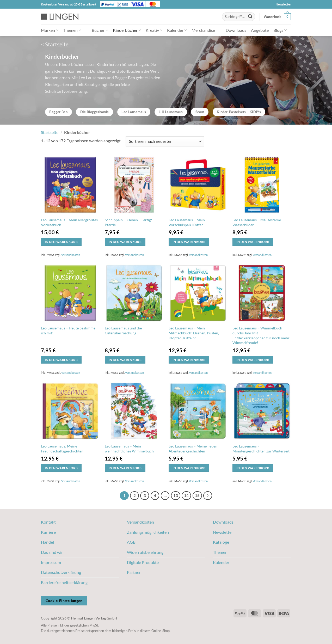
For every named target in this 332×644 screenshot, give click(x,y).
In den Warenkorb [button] (61, 242)
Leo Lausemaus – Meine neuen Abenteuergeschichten (193, 449)
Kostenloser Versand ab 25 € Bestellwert (69, 4)
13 (176, 495)
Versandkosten (71, 255)
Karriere (48, 532)
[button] (277, 17)
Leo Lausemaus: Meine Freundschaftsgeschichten (62, 449)
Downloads (236, 30)
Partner (134, 572)
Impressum (51, 562)
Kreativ (154, 30)
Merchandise (203, 30)
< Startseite (55, 44)
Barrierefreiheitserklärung (64, 582)
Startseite (50, 132)
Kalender (177, 30)
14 (186, 495)
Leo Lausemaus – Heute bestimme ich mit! (68, 330)
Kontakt (48, 522)
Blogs (280, 30)
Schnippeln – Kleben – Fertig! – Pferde (130, 222)
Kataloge (221, 542)
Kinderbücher (127, 30)
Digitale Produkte (143, 562)
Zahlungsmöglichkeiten (148, 532)
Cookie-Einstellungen (64, 601)
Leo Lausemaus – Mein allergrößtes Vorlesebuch (69, 222)
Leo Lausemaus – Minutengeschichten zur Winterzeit (261, 449)
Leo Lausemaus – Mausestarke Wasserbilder (257, 222)
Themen (72, 30)
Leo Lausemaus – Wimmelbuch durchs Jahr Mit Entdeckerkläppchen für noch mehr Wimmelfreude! (261, 335)
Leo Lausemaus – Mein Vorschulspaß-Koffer (187, 222)
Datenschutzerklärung (61, 572)
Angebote (260, 30)
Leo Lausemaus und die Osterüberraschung (123, 330)
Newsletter (283, 4)
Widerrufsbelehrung (145, 552)
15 (197, 495)
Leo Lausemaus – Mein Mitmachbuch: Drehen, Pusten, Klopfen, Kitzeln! (194, 333)
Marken (50, 30)
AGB (131, 542)
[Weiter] (208, 496)
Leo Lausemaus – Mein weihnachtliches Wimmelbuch (129, 449)
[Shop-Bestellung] (165, 141)
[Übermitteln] (250, 17)
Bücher (100, 30)
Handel (47, 542)
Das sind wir (52, 552)
